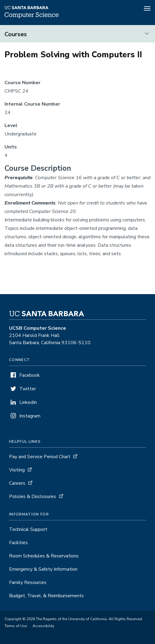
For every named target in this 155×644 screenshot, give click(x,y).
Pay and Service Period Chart (40, 457)
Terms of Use (16, 626)
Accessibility (43, 626)
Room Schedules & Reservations (44, 556)
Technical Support (28, 529)
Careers (17, 483)
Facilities (18, 543)
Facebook (30, 375)
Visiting (17, 470)
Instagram (30, 416)
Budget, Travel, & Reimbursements (46, 596)
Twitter (28, 389)
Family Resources (28, 582)
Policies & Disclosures (33, 496)
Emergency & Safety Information (43, 569)
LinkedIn (28, 402)
